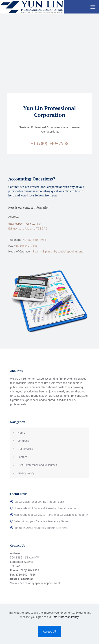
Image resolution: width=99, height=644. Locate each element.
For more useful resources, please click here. (41, 528)
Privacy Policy (26, 473)
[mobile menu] (93, 7)
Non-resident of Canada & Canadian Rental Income (45, 508)
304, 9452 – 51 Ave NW (24, 224)
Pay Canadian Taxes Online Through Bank (39, 502)
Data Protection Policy (65, 617)
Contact (22, 457)
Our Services (25, 449)
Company (23, 441)
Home (21, 433)
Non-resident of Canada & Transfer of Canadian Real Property (51, 515)
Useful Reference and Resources (37, 465)
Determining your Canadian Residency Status (41, 521)
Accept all (49, 631)
